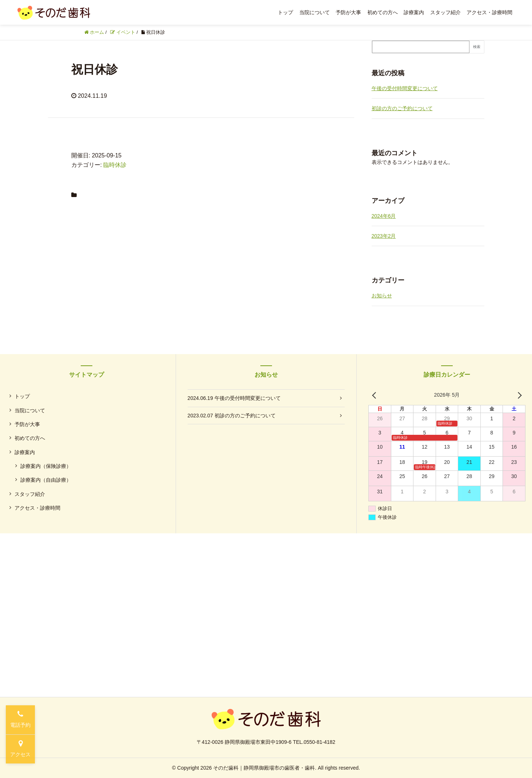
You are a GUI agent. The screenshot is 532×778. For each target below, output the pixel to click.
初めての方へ (383, 12)
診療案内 (414, 12)
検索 (477, 47)
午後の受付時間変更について (405, 88)
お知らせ (382, 296)
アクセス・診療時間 (489, 12)
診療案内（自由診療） (46, 480)
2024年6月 (384, 216)
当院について (315, 12)
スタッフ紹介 (445, 12)
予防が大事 (348, 12)
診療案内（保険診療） (46, 466)
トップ (285, 12)
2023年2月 (384, 236)
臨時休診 (115, 165)
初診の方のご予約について (402, 108)
